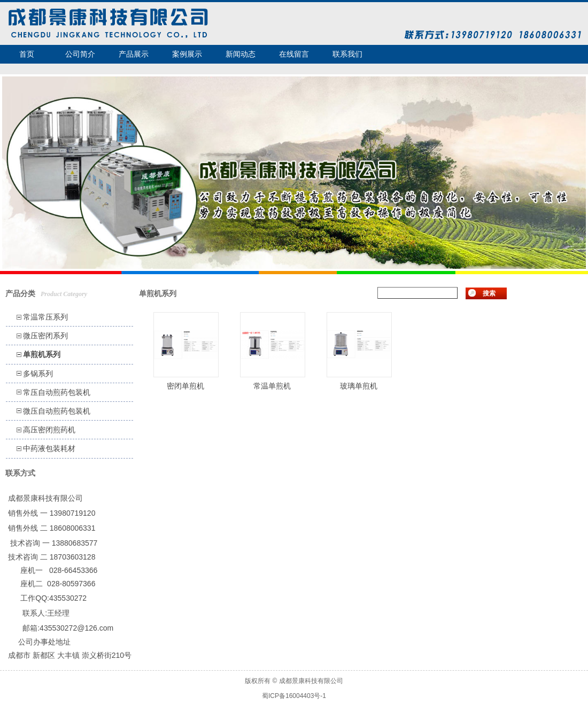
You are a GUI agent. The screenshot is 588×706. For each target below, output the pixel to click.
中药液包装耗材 (49, 448)
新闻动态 (241, 54)
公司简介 (80, 54)
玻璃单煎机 (359, 386)
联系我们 (347, 54)
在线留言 (294, 54)
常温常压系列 (45, 317)
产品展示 (134, 54)
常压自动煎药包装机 (57, 392)
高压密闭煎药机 (49, 430)
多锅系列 (38, 374)
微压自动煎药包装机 (57, 411)
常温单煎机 (272, 386)
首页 (27, 54)
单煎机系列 (42, 354)
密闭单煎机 (185, 386)
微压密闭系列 (45, 336)
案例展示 (187, 54)
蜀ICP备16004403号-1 (294, 696)
